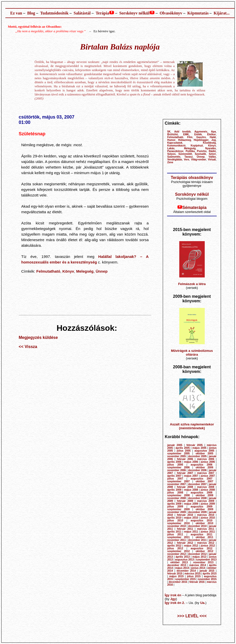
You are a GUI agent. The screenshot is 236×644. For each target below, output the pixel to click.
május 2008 (191, 490)
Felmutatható (48, 271)
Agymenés (201, 132)
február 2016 (197, 582)
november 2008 (177, 498)
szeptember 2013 (206, 560)
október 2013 (179, 562)
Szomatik (200, 154)
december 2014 (186, 571)
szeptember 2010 (179, 523)
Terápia (102, 13)
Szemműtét (185, 154)
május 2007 (191, 476)
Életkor (212, 134)
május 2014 (182, 568)
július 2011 (175, 534)
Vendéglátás (175, 160)
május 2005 (199, 448)
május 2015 (176, 576)
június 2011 (208, 532)
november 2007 (177, 484)
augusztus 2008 (202, 493)
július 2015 (194, 576)
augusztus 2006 (202, 465)
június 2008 (208, 490)
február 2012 (185, 543)
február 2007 (185, 473)
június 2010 (208, 518)
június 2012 (208, 546)
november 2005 (177, 456)
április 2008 (174, 490)
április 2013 (183, 557)
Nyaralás (211, 148)
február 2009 (185, 501)
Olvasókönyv (171, 13)
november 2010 (177, 526)
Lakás (171, 148)
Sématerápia (194, 208)
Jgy (173, 599)
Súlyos (172, 154)
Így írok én (173, 595)
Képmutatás (198, 13)
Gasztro (201, 137)
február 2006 (185, 459)
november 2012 (177, 554)
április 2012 (174, 546)
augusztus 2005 (204, 451)
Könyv (68, 271)
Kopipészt (197, 146)
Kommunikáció (176, 146)
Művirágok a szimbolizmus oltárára (192, 353)
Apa (213, 132)
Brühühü (173, 134)
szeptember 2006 (179, 467)
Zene (170, 162)
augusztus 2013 (185, 560)
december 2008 (197, 498)
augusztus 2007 (202, 479)
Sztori (212, 154)
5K (169, 132)
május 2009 (191, 504)
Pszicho (202, 151)
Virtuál (212, 160)
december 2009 (197, 512)
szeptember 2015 (186, 579)
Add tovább (182, 132)
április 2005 (183, 448)
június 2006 (208, 462)
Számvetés (174, 157)
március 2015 (192, 574)
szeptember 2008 (179, 495)
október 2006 (204, 467)
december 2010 (197, 526)
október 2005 (204, 453)
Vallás (212, 157)
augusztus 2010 (202, 521)
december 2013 (177, 565)
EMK (186, 134)
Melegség (85, 271)
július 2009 (175, 507)
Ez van (16, 13)
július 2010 (175, 521)
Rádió (212, 151)
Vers (187, 160)
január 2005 (175, 445)
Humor (171, 140)
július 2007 (175, 479)
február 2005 (195, 445)
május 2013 (199, 557)
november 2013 (203, 562)
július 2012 (175, 548)
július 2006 (175, 465)
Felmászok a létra (192, 284)
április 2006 (174, 462)
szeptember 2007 (179, 481)
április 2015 (210, 574)
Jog (214, 140)
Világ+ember (199, 160)
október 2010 (204, 523)
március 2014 (197, 565)
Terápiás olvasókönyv (192, 178)
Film (190, 137)
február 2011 (185, 529)
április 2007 (174, 476)
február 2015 (175, 574)
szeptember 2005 (179, 453)
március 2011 (206, 529)
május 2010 (191, 518)
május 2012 (191, 546)
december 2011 (197, 540)
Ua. (203, 603)
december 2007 (197, 484)
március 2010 (206, 515)
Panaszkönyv (175, 151)
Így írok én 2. (175, 603)
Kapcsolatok (175, 143)
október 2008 (204, 495)
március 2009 (206, 501)
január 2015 (207, 571)
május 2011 (191, 532)
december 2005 (197, 456)
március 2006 (206, 459)
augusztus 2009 (202, 507)
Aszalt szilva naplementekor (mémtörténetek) (192, 426)
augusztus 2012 (202, 548)
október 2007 (204, 481)
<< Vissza (28, 347)
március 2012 (206, 543)
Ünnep (102, 271)
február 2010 (185, 515)
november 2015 (207, 579)
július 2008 (175, 493)
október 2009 (204, 509)
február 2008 (185, 487)
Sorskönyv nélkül (134, 13)
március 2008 (206, 487)
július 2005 (184, 451)
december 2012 (197, 554)
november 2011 (177, 540)
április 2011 (174, 532)
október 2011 (204, 537)
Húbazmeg (185, 140)
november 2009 (177, 512)
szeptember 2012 (179, 551)
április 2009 (174, 504)
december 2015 (178, 582)
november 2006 (177, 470)
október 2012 (204, 551)
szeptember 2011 (179, 537)
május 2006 (191, 462)
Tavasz (189, 157)
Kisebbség (209, 143)
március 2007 (206, 473)
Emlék (198, 134)
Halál (213, 137)
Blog (31, 13)
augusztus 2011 (202, 534)
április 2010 (174, 518)
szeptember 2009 (179, 509)
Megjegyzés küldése (38, 337)
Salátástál (82, 13)
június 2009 (208, 504)
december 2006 (197, 470)
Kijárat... (222, 13)
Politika (190, 151)
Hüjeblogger (201, 140)
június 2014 (198, 568)
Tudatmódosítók (54, 13)
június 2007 (208, 476)
